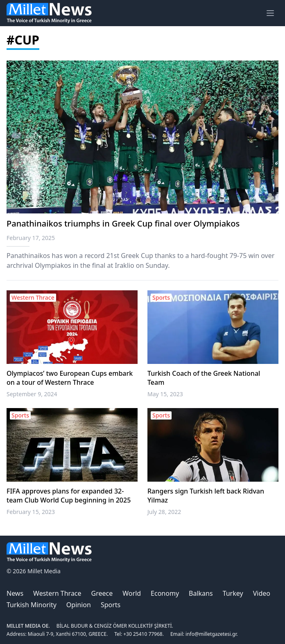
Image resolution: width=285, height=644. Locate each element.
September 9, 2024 (32, 394)
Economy (165, 593)
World (132, 593)
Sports (111, 605)
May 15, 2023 (165, 394)
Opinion (79, 605)
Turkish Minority (32, 605)
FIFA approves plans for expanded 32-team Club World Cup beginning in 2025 (69, 496)
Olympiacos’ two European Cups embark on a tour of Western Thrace (70, 378)
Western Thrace (57, 593)
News (15, 593)
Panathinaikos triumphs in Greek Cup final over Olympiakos (123, 223)
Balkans (201, 593)
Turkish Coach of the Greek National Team (204, 378)
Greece (102, 593)
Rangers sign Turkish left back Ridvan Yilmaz (206, 496)
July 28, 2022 (164, 512)
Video (262, 593)
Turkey (233, 593)
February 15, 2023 (31, 512)
